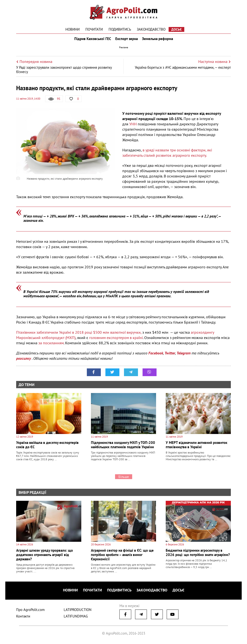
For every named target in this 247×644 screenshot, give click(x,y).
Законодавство (151, 29)
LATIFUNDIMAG (76, 618)
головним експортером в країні (116, 341)
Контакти (23, 618)
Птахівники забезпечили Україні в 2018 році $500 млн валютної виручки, (79, 336)
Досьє (176, 29)
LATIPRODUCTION (78, 611)
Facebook (156, 356)
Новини (72, 29)
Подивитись (120, 29)
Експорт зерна (127, 41)
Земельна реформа (159, 41)
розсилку (24, 362)
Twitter (170, 356)
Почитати (94, 29)
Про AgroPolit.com (30, 611)
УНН (133, 127)
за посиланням (51, 346)
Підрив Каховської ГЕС (91, 41)
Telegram (184, 356)
